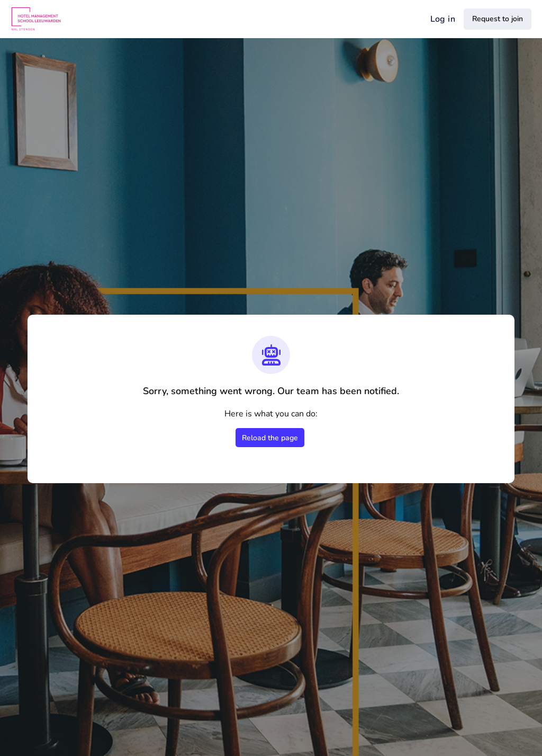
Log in (443, 19)
